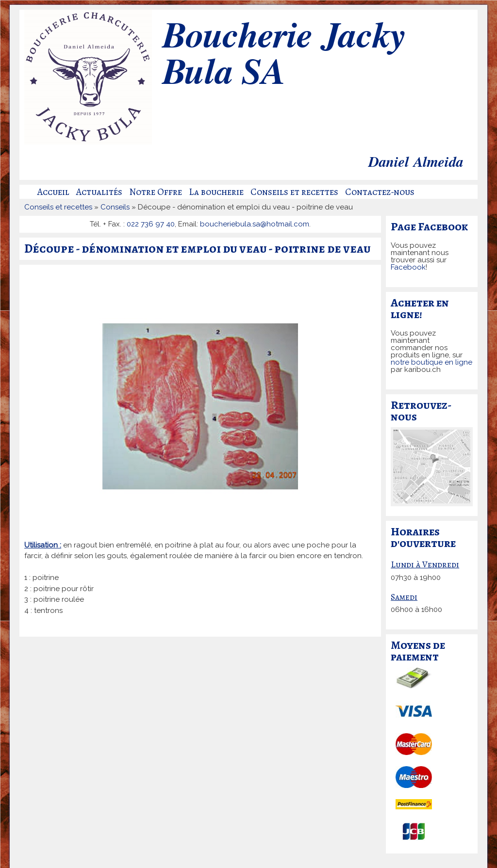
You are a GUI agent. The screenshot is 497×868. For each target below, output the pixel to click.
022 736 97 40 (151, 224)
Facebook (408, 267)
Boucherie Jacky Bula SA (283, 56)
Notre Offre (156, 192)
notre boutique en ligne (431, 362)
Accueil (53, 192)
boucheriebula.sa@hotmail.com (255, 224)
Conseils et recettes (294, 192)
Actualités (99, 192)
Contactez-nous (380, 192)
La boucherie (216, 192)
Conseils (115, 207)
